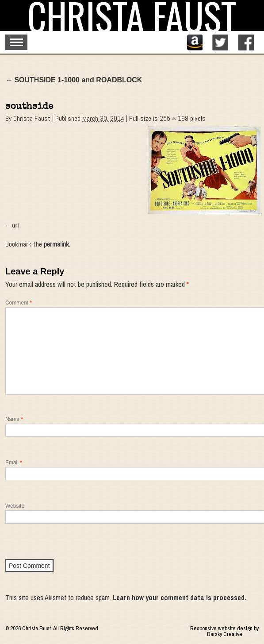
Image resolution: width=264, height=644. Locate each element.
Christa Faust (32, 118)
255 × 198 (174, 118)
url (15, 226)
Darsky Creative (225, 634)
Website (15, 506)
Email (14, 463)
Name (14, 419)
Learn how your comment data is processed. (180, 598)
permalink (56, 244)
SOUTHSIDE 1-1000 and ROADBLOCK (74, 80)
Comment (19, 303)
